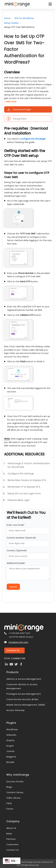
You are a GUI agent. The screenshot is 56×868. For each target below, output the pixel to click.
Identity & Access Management (24, 679)
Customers (12, 844)
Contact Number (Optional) (21, 538)
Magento (11, 757)
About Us (11, 828)
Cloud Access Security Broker (22, 699)
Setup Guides (11, 23)
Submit (13, 587)
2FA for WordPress (24, 18)
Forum (10, 809)
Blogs (9, 787)
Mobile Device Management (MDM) (26, 705)
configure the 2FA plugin (33, 139)
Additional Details (16, 563)
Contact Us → (14, 650)
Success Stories (15, 782)
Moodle (10, 762)
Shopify (11, 740)
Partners (11, 839)
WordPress (12, 729)
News (9, 834)
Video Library (13, 798)
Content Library (15, 792)
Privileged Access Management (24, 694)
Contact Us (13, 850)
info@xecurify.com (18, 642)
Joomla (10, 751)
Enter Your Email (16, 525)
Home (7, 18)
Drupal (10, 746)
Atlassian (11, 735)
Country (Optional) (17, 551)
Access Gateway (16, 710)
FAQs (9, 803)
